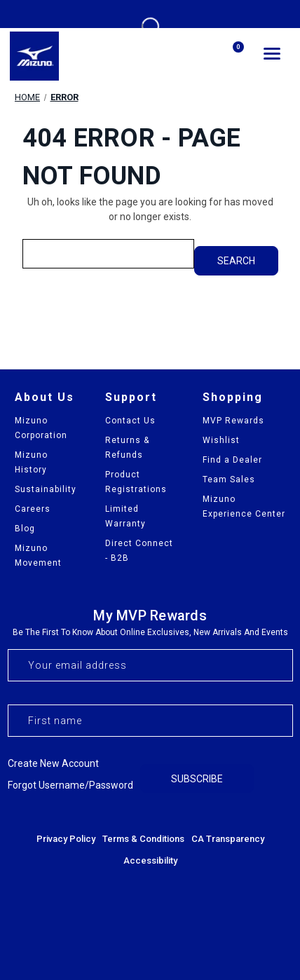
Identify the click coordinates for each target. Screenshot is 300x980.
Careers (33, 509)
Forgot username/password (70, 785)
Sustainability (46, 489)
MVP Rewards (233, 421)
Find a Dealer (232, 460)
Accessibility (150, 860)
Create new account (53, 763)
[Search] (198, 56)
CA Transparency (228, 839)
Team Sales (229, 479)
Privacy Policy (66, 839)
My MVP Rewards (150, 615)
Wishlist (221, 440)
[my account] (164, 55)
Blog (25, 529)
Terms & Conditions (143, 839)
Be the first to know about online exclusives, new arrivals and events (150, 632)
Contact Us (130, 421)
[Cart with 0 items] (231, 57)
